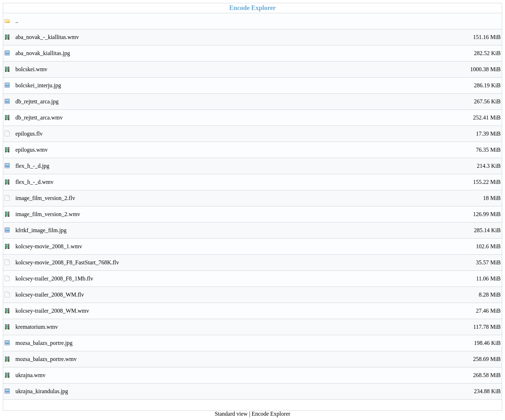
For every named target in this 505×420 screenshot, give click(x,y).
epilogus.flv (258, 134)
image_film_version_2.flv (258, 198)
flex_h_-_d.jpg (258, 166)
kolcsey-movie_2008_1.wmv (258, 246)
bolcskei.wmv (258, 69)
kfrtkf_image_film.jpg (258, 230)
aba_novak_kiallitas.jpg (258, 53)
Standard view (231, 414)
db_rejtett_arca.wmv (258, 118)
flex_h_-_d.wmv (258, 182)
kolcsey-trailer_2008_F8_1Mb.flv (258, 279)
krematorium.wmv (258, 327)
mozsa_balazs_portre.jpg (258, 343)
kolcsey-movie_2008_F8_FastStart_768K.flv (258, 263)
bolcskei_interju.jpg (258, 86)
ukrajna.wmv (258, 375)
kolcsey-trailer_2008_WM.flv (258, 295)
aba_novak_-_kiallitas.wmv (258, 37)
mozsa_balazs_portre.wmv (258, 359)
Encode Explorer (271, 414)
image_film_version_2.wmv (258, 214)
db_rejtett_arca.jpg (258, 102)
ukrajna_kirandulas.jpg (258, 391)
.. (17, 21)
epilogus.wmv (258, 150)
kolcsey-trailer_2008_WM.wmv (258, 311)
